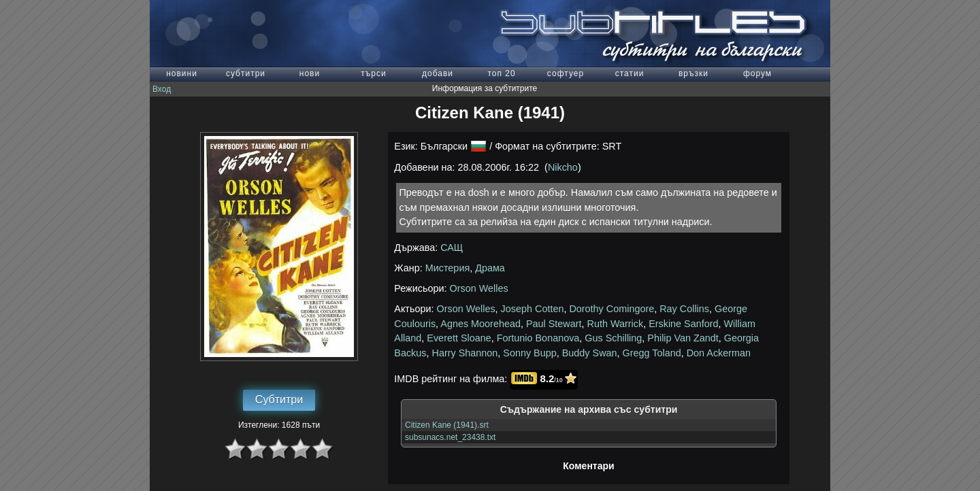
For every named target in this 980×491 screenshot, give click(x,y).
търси (373, 73)
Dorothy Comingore (611, 309)
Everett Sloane (459, 338)
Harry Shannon (465, 353)
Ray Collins (684, 309)
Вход (162, 89)
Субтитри (279, 400)
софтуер (566, 73)
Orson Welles (479, 288)
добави (438, 73)
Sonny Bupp (529, 353)
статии (630, 73)
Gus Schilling (613, 338)
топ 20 (501, 73)
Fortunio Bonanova (538, 338)
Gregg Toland (652, 353)
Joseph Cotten (533, 309)
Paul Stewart (554, 324)
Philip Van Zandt (683, 338)
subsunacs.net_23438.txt (450, 437)
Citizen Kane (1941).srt (447, 425)
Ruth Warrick (616, 324)
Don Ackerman (719, 353)
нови (310, 73)
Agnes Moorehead (480, 324)
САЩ (452, 248)
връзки (693, 73)
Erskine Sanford (683, 324)
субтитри (246, 73)
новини (182, 73)
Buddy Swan (590, 353)
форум (757, 73)
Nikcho (563, 167)
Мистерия (448, 268)
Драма (490, 268)
